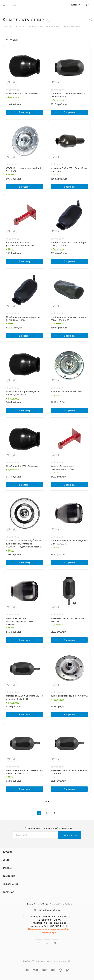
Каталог (7, 852)
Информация (10, 884)
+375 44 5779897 (38, 904)
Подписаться (70, 835)
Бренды (7, 868)
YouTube (47, 943)
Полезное (8, 892)
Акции (6, 860)
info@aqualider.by (49, 910)
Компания (9, 876)
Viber (55, 943)
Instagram (39, 943)
